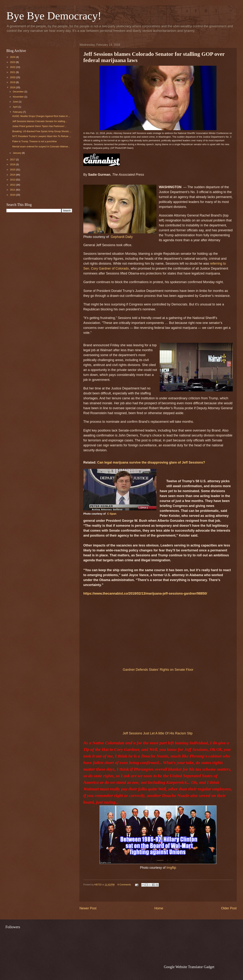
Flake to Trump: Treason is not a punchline (34, 141)
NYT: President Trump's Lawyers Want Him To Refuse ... (42, 136)
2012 (13, 185)
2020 (13, 77)
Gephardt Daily (122, 237)
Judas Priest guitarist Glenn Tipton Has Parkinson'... (39, 126)
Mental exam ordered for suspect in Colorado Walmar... (41, 146)
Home (159, 908)
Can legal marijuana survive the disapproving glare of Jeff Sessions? (151, 462)
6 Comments (124, 885)
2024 (13, 57)
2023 (13, 62)
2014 (13, 175)
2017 (13, 159)
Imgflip (171, 868)
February (18, 112)
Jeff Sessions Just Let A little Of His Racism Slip (158, 733)
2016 (13, 164)
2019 (13, 82)
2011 (13, 190)
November (19, 97)
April (15, 107)
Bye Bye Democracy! (54, 16)
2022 (13, 67)
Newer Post (88, 908)
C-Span (112, 514)
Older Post (229, 908)
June (16, 102)
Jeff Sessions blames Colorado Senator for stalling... (40, 121)
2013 (13, 180)
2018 (13, 87)
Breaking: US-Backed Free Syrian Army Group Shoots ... (42, 131)
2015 (13, 170)
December (19, 92)
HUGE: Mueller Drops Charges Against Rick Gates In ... (41, 116)
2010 (13, 195)
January (17, 153)
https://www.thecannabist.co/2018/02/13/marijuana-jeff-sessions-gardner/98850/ (145, 593)
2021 (13, 72)
